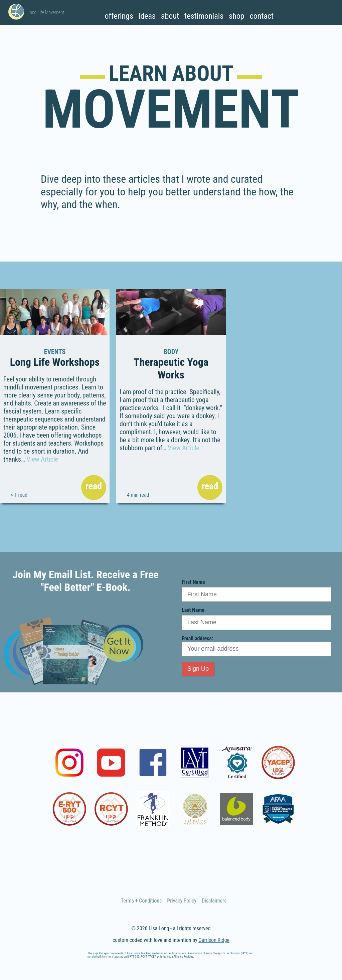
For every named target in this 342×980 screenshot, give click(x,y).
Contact (262, 16)
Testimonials (204, 16)
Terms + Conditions (141, 901)
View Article (42, 459)
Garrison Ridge (214, 940)
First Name (193, 582)
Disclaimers (214, 901)
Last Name (193, 610)
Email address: (256, 646)
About (170, 16)
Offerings (119, 16)
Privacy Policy (182, 901)
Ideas (147, 16)
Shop (236, 16)
